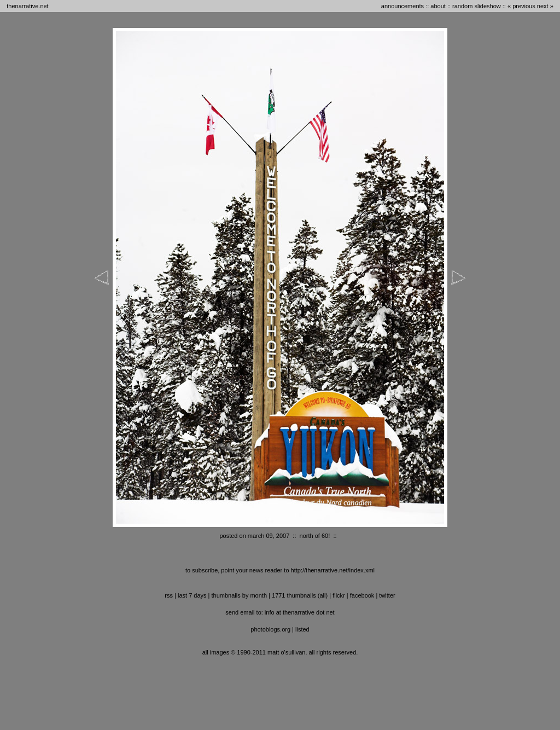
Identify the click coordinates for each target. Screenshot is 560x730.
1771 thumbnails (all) (300, 595)
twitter (387, 595)
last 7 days (192, 595)
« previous (521, 6)
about (438, 6)
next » (545, 6)
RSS (169, 595)
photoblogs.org (270, 629)
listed (302, 629)
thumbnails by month (240, 595)
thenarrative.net (27, 6)
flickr (339, 595)
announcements (402, 6)
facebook (362, 595)
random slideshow (477, 6)
